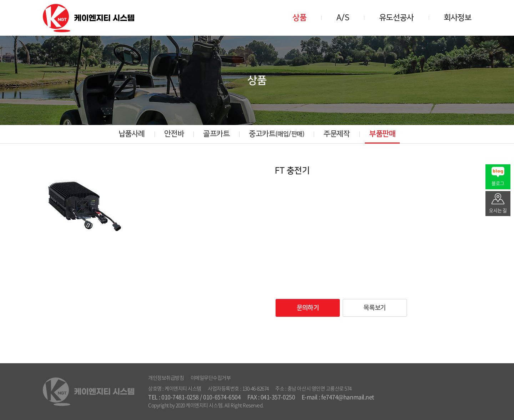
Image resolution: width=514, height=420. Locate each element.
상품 (299, 18)
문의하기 (308, 308)
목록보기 (374, 308)
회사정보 (457, 18)
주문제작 (337, 134)
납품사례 (132, 134)
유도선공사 (396, 18)
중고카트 (276, 134)
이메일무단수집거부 (211, 377)
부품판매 (382, 134)
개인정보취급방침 (166, 377)
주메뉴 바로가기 (0, 0)
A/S (343, 18)
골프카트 (216, 134)
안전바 (174, 134)
